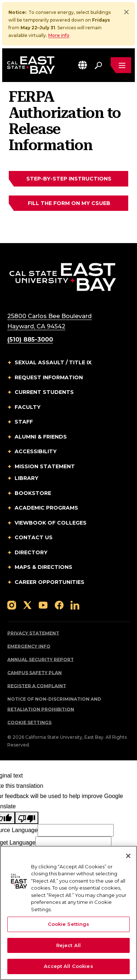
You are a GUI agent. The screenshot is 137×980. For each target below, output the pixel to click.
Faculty (28, 407)
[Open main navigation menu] (121, 65)
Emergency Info (29, 647)
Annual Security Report (41, 660)
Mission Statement (45, 467)
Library (26, 478)
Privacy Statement (33, 634)
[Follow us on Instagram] (12, 605)
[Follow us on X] (27, 605)
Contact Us (34, 538)
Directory (31, 553)
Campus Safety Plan (35, 673)
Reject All (68, 945)
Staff (24, 422)
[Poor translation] (27, 818)
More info (59, 35)
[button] (83, 65)
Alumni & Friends (41, 437)
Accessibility (36, 452)
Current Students (44, 392)
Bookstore (33, 493)
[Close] (126, 12)
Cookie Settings (29, 723)
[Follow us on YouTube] (43, 605)
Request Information (49, 378)
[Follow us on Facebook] (59, 605)
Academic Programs (46, 508)
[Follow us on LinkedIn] (75, 605)
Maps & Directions (43, 567)
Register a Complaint (37, 686)
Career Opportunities (50, 582)
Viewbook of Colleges (51, 523)
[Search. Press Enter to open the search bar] (98, 65)
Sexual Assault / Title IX (53, 363)
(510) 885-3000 (30, 340)
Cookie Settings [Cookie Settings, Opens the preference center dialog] (69, 924)
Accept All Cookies (68, 966)
